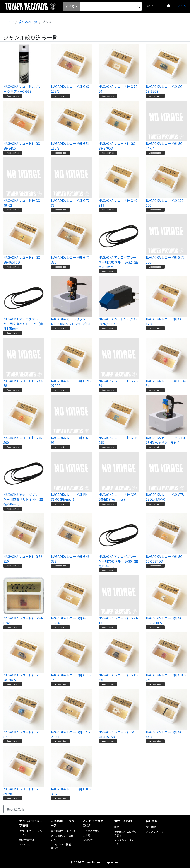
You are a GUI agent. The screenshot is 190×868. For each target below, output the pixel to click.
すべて (70, 6)
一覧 (147, 6)
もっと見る (15, 809)
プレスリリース (154, 832)
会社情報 (151, 827)
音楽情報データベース (63, 831)
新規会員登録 (27, 840)
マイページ (25, 844)
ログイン (180, 6)
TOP (10, 22)
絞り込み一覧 (28, 22)
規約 (117, 827)
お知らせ (88, 840)
